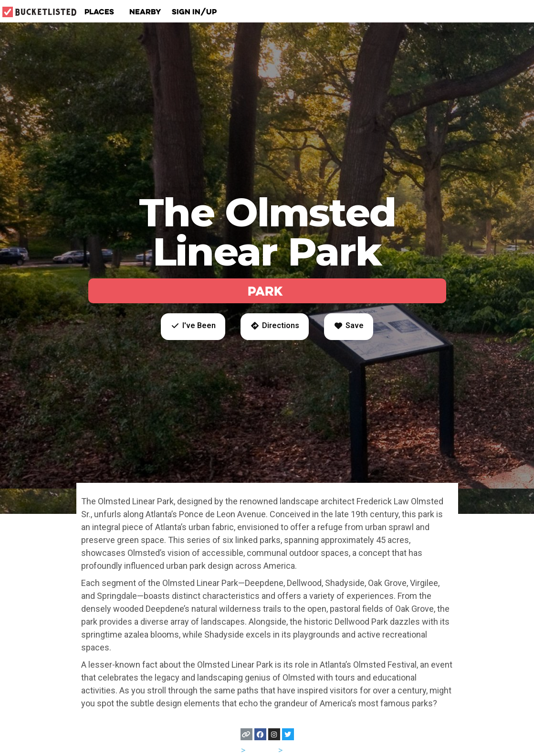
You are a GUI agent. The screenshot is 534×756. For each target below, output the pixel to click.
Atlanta (298, 750)
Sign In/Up (194, 11)
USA (231, 750)
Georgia (262, 750)
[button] (193, 327)
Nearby (145, 11)
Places (102, 11)
